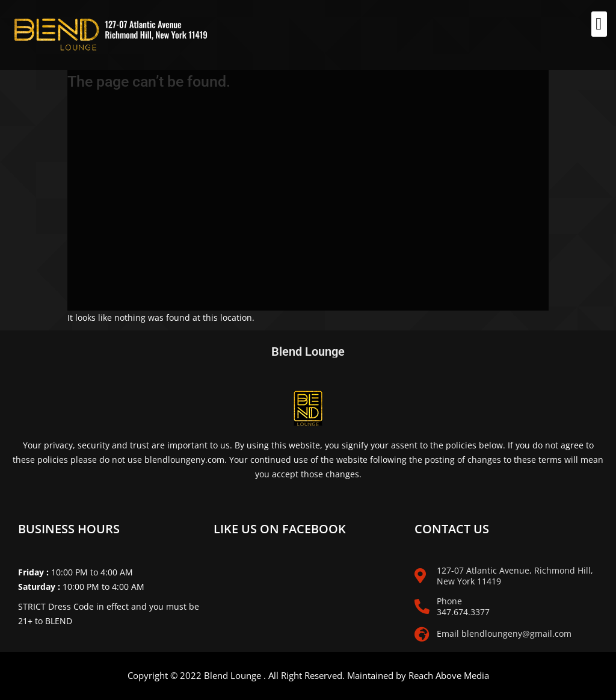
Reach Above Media (449, 675)
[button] (599, 24)
